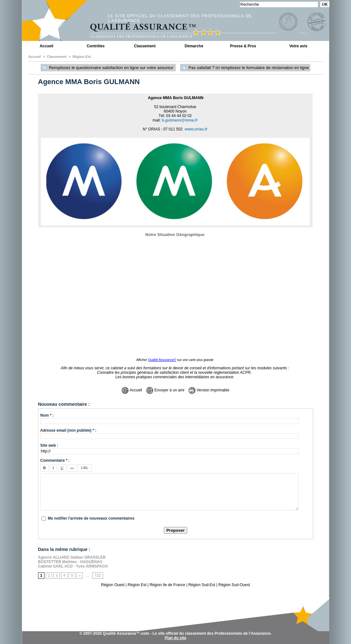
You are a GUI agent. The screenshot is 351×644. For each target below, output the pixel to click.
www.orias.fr (196, 129)
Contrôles (96, 46)
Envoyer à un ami (165, 390)
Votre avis (298, 46)
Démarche (194, 46)
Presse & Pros (243, 46)
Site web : (49, 445)
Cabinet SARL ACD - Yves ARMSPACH (73, 566)
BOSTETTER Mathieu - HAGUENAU (70, 562)
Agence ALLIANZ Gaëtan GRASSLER (72, 557)
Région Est (82, 57)
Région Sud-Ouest (234, 585)
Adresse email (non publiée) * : (68, 430)
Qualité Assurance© (162, 360)
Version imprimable (209, 390)
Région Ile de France (167, 585)
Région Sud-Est (202, 585)
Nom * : (47, 415)
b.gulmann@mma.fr (180, 120)
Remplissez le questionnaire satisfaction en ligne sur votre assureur (108, 68)
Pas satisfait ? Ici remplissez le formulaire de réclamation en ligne (245, 68)
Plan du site (175, 638)
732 (98, 576)
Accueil (47, 46)
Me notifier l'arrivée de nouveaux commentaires (91, 518)
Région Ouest (113, 585)
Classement (145, 46)
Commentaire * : (55, 460)
